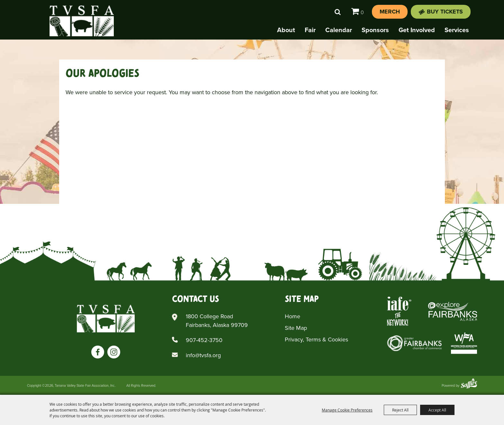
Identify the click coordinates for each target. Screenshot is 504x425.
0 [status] (362, 12)
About (286, 30)
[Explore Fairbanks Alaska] (453, 311)
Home (292, 316)
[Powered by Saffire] (469, 384)
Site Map (296, 328)
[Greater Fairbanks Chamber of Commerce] (414, 343)
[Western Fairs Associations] (464, 343)
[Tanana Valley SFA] (106, 318)
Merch (390, 12)
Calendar (339, 30)
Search (338, 12)
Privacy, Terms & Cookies (316, 339)
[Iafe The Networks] (399, 311)
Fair (310, 30)
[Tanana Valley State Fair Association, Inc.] (82, 21)
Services (457, 30)
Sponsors (375, 30)
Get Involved (417, 30)
